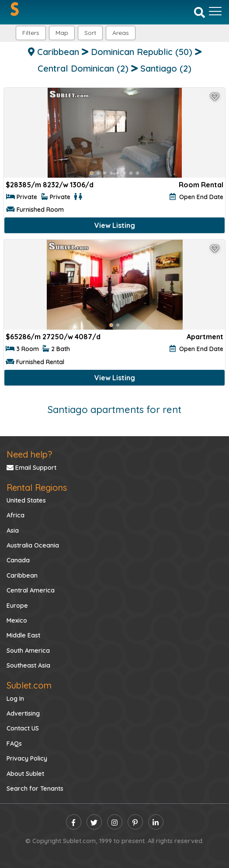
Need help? (29, 454)
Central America (31, 590)
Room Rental (201, 185)
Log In (15, 699)
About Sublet (25, 774)
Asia (13, 530)
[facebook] (74, 822)
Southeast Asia (28, 665)
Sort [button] (90, 33)
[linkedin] (156, 822)
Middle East (23, 635)
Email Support (31, 468)
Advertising (23, 713)
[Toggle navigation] (215, 11)
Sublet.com (29, 685)
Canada (18, 560)
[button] (121, 33)
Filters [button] (31, 33)
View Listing (115, 225)
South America (28, 651)
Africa (16, 515)
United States (26, 500)
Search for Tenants (35, 789)
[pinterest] (135, 822)
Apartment (205, 337)
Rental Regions (37, 487)
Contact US (23, 728)
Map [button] (62, 33)
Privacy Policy (27, 758)
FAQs (14, 744)
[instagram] (115, 822)
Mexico (17, 620)
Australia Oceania (33, 545)
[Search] (200, 12)
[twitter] (94, 822)
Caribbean (22, 575)
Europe (17, 606)
